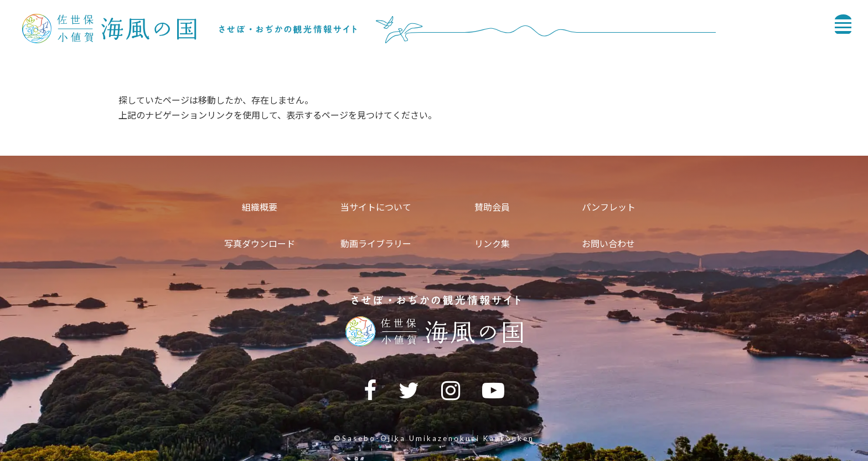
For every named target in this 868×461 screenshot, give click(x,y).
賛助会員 (492, 207)
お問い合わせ (608, 244)
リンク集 (492, 244)
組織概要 (260, 207)
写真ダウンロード (260, 244)
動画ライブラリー (376, 244)
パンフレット (609, 207)
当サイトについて (376, 207)
